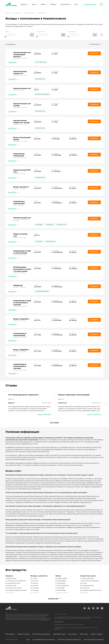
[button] (90, 4)
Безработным (85, 593)
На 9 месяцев (35, 593)
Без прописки (10, 593)
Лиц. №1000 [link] (22, 174)
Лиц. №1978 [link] (16, 221)
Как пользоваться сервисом (94, 640)
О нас (28, 640)
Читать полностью (44, 414)
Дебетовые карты (60, 634)
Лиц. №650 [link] (23, 238)
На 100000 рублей (61, 578)
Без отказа (84, 583)
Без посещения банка (87, 586)
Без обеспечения (11, 586)
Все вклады (73, 634)
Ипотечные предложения (41, 634)
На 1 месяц (34, 578)
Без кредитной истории (13, 583)
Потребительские (11, 578)
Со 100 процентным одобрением (16, 581)
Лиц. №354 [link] (24, 58)
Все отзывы (55, 422)
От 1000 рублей (60, 583)
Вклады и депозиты (29, 13)
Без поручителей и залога (13, 588)
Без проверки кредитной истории (16, 590)
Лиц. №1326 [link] (24, 75)
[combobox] (96, 44)
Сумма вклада (41, 32)
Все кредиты (10, 634)
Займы (44, 4)
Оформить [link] (94, 53)
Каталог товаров (97, 634)
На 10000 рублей (61, 581)
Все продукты (17, 13)
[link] (84, 608)
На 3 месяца (34, 583)
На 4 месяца (34, 586)
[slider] (20, 37)
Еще (77, 4)
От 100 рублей (60, 588)
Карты (35, 4)
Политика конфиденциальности (69, 640)
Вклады (54, 4)
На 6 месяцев (35, 590)
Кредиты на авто (23, 634)
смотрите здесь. (45, 620)
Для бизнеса (66, 4)
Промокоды (84, 634)
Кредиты (25, 4)
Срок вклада (72, 32)
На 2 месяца (34, 581)
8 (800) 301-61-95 (59, 622)
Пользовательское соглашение (44, 640)
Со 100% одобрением (62, 586)
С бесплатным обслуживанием (90, 581)
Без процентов (85, 588)
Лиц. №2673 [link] (21, 90)
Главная (8, 13)
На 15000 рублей (61, 590)
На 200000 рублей (61, 593)
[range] (20, 35)
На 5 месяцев (35, 588)
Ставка (7, 32)
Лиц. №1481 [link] (23, 189)
